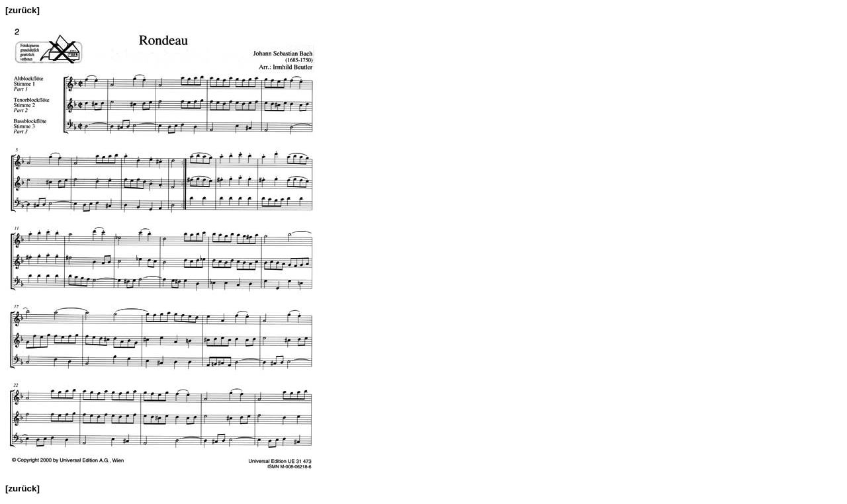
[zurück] (22, 10)
